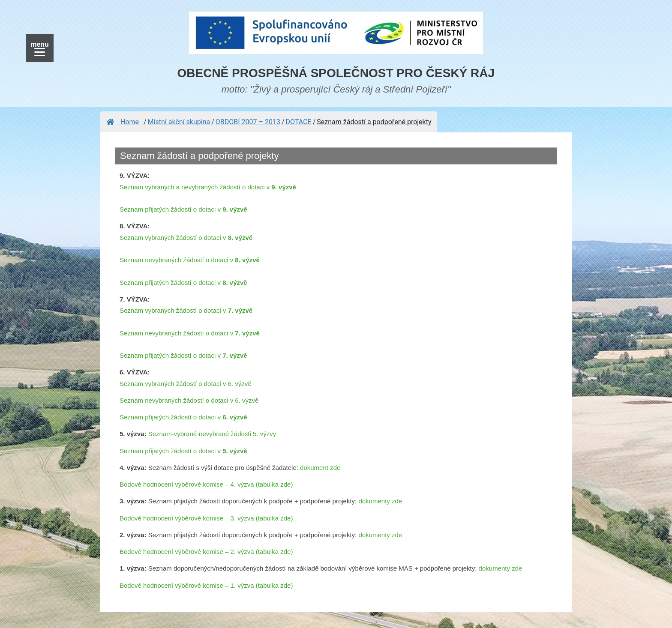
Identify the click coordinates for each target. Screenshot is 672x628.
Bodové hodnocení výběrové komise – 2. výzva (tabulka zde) (206, 552)
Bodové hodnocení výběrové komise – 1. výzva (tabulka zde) (206, 585)
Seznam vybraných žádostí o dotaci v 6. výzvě (186, 384)
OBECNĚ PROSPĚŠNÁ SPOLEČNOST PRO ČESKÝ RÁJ (336, 73)
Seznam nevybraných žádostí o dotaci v (190, 260)
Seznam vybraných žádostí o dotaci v (186, 238)
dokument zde (320, 468)
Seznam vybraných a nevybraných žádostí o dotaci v (208, 187)
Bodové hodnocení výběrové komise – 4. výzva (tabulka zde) (206, 484)
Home (123, 122)
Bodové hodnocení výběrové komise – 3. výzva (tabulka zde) (206, 518)
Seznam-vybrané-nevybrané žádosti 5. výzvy (212, 434)
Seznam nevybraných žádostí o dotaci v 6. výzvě (189, 400)
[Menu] (40, 48)
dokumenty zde (380, 501)
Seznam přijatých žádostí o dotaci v (183, 209)
